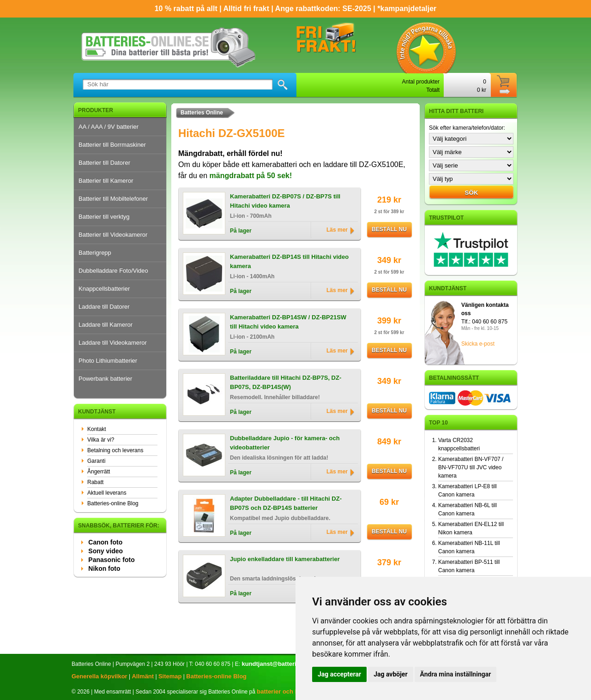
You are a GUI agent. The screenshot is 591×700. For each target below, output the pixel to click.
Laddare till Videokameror (113, 343)
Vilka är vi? (101, 440)
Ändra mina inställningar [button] (456, 674)
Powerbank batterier (105, 379)
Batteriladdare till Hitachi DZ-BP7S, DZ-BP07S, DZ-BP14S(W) (286, 382)
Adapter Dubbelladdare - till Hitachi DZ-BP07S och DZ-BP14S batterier (286, 503)
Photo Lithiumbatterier (108, 361)
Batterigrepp (95, 253)
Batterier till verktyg (104, 217)
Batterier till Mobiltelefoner (113, 199)
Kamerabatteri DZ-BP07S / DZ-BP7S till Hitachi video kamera (285, 201)
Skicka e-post (478, 344)
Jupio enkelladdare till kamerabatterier (285, 559)
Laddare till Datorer (104, 307)
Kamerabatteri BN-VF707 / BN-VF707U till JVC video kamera (471, 467)
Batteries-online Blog (113, 503)
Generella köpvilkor (100, 676)
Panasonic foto (111, 560)
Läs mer (337, 230)
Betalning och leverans (115, 450)
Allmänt (143, 676)
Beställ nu (389, 229)
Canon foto (105, 542)
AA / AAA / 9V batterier (109, 127)
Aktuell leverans (107, 493)
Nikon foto (104, 568)
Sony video (106, 551)
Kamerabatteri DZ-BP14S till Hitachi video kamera (289, 261)
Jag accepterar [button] (339, 674)
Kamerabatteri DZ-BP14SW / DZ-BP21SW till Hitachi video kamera (288, 322)
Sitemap (170, 676)
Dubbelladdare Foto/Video (113, 271)
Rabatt (95, 482)
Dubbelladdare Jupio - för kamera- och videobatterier (285, 443)
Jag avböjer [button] (390, 674)
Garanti (96, 461)
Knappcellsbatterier (104, 289)
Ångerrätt (99, 472)
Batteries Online (202, 113)
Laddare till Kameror (106, 325)
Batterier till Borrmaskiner (112, 145)
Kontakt (97, 429)
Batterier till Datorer (104, 163)
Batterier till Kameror (106, 181)
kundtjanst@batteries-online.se (286, 664)
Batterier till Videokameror (113, 235)
